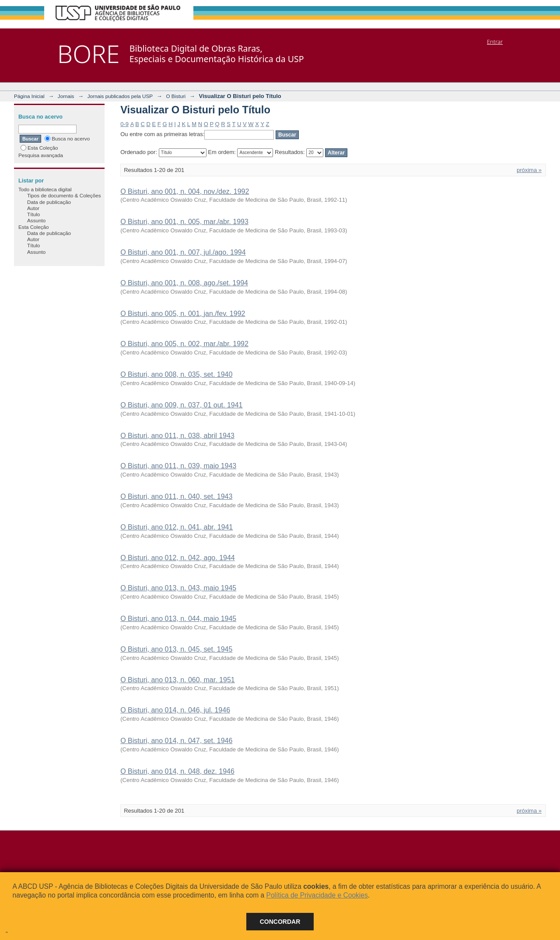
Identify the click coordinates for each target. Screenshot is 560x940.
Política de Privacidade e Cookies (317, 895)
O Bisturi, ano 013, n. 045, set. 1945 (176, 649)
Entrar (495, 42)
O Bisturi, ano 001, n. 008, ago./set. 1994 (184, 283)
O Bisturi (176, 96)
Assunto (36, 220)
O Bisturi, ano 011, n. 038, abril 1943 (177, 436)
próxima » (529, 170)
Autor (33, 208)
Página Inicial (29, 96)
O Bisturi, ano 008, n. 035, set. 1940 (176, 374)
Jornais (66, 96)
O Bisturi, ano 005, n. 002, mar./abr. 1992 (184, 344)
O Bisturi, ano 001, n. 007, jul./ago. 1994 (183, 252)
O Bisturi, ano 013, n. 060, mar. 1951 (178, 680)
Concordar (280, 922)
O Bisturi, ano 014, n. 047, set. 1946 (176, 741)
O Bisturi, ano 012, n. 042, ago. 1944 (178, 558)
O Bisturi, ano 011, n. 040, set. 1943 (176, 496)
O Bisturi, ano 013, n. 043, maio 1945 (178, 588)
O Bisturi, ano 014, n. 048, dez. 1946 (177, 771)
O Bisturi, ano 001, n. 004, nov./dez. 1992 (185, 191)
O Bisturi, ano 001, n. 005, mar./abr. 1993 (184, 222)
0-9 (124, 124)
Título (33, 214)
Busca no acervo (67, 139)
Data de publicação (49, 202)
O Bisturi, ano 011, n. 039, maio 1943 (178, 466)
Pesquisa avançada (41, 155)
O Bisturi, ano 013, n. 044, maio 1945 (178, 619)
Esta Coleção (39, 148)
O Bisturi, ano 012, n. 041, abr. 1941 (177, 527)
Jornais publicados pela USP (120, 96)
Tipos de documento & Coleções (64, 195)
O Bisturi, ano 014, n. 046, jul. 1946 (175, 710)
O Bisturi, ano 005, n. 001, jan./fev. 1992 (183, 314)
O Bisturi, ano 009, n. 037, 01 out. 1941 (181, 405)
